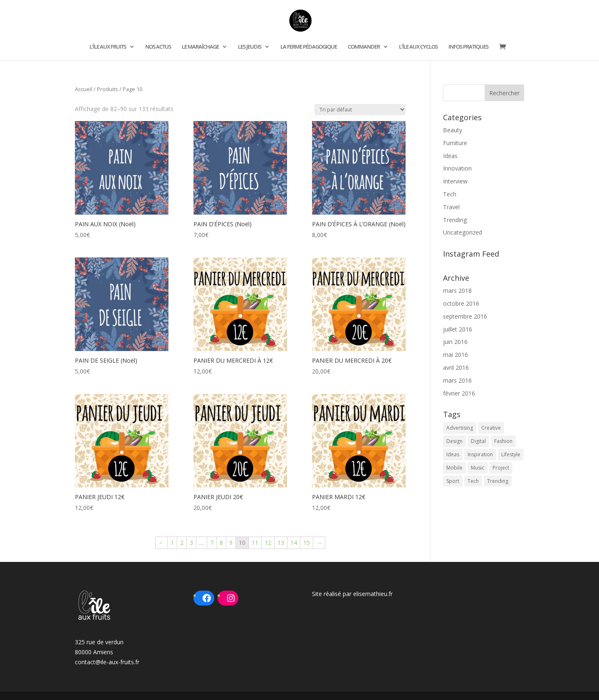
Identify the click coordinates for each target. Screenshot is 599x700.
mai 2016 (455, 355)
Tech (450, 194)
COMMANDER (364, 47)
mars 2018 (457, 291)
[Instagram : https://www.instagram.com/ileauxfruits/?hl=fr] (231, 598)
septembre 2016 (465, 316)
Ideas (450, 156)
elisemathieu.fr (373, 594)
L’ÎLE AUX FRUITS (108, 47)
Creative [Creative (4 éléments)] (491, 428)
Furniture (455, 143)
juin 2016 (455, 342)
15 (307, 543)
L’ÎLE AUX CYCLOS (418, 47)
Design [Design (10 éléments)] (454, 441)
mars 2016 (457, 380)
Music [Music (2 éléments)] (478, 468)
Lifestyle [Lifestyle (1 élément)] (511, 454)
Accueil (84, 89)
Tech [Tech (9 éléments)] (473, 481)
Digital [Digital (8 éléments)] (478, 441)
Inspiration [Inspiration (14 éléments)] (480, 454)
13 (281, 543)
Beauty (453, 130)
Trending (455, 220)
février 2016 (459, 393)
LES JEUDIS (250, 47)
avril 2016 (456, 367)
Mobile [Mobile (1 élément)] (454, 468)
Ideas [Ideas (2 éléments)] (453, 454)
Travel (451, 207)
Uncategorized (463, 232)
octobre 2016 (461, 303)
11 (255, 543)
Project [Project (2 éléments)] (501, 468)
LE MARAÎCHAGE (200, 47)
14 (294, 543)
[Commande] (360, 110)
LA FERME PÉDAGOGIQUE (309, 47)
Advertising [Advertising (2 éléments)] (460, 428)
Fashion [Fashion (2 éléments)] (503, 441)
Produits (108, 89)
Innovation (457, 168)
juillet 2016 (458, 329)
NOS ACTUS (158, 47)
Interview (455, 181)
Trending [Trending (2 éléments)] (498, 481)
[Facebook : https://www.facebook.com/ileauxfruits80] (207, 598)
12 (268, 543)
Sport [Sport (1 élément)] (453, 481)
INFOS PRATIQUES (468, 47)
